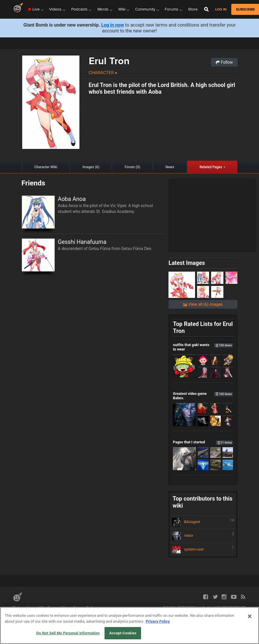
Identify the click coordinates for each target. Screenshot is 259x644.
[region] (129, 625)
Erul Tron (109, 61)
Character (101, 73)
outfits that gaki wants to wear (203, 347)
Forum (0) (132, 167)
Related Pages (211, 167)
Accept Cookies (123, 633)
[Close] (250, 616)
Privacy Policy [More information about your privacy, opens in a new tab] (158, 621)
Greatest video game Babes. (203, 396)
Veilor (203, 536)
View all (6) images (203, 304)
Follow (224, 62)
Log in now (113, 25)
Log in (221, 9)
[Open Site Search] (206, 9)
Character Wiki (46, 167)
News (170, 167)
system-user (203, 550)
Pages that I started (203, 442)
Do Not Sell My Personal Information (68, 633)
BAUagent (203, 522)
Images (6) (91, 167)
